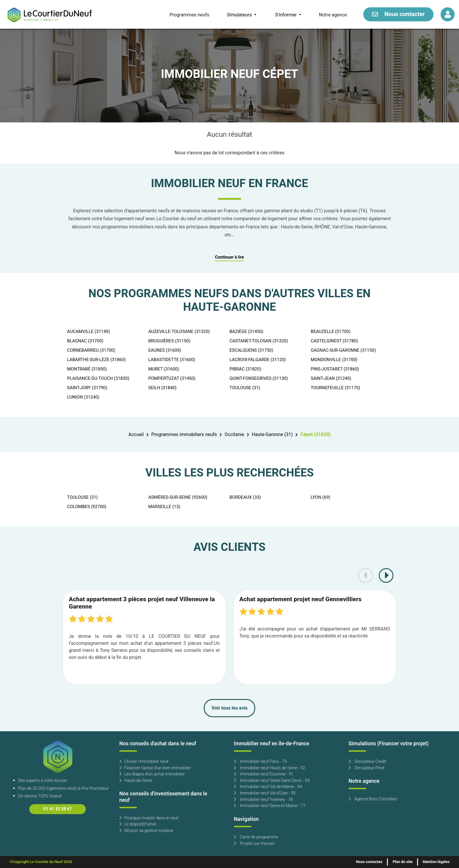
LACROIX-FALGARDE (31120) (258, 360)
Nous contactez (369, 862)
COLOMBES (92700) (87, 507)
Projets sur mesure (254, 844)
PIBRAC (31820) (245, 369)
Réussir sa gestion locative (146, 831)
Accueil (136, 435)
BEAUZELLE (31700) (331, 332)
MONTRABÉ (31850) (87, 369)
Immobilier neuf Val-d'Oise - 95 (265, 793)
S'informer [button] (286, 15)
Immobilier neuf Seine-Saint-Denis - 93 (272, 781)
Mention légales (436, 862)
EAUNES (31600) (165, 350)
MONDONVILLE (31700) (334, 360)
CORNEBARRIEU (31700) (91, 350)
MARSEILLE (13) (164, 507)
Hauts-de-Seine (136, 781)
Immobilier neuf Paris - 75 (260, 762)
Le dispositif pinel (138, 824)
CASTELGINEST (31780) (334, 341)
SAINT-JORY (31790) (87, 388)
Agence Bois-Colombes (373, 799)
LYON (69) (321, 497)
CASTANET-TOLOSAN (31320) (259, 341)
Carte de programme (256, 837)
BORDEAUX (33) (245, 497)
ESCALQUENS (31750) (251, 350)
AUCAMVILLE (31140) (89, 332)
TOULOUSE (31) (245, 388)
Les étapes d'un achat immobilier (152, 774)
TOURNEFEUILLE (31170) (336, 388)
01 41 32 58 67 (58, 809)
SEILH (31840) (163, 388)
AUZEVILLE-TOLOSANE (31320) (179, 332)
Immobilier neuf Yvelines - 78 (263, 800)
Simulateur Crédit (368, 762)
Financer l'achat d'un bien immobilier (155, 768)
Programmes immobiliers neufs (184, 435)
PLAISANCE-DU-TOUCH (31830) (98, 378)
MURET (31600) (164, 369)
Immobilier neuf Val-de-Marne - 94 (268, 787)
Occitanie (234, 435)
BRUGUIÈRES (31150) (169, 341)
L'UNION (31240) (83, 397)
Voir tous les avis (230, 708)
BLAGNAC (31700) (85, 341)
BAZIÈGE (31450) (246, 332)
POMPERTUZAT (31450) (172, 378)
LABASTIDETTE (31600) (172, 360)
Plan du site (403, 862)
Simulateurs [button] (240, 15)
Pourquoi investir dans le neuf (149, 818)
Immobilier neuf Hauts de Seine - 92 (270, 768)
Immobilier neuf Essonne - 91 (264, 774)
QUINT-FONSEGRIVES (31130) (259, 378)
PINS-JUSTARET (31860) (335, 369)
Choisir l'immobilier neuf (144, 762)
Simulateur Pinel (366, 768)
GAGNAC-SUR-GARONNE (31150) (343, 350)
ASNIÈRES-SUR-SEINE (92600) (178, 497)
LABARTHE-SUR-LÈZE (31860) (96, 360)
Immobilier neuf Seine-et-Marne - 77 (270, 806)
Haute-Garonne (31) (272, 435)
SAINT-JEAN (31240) (331, 378)
